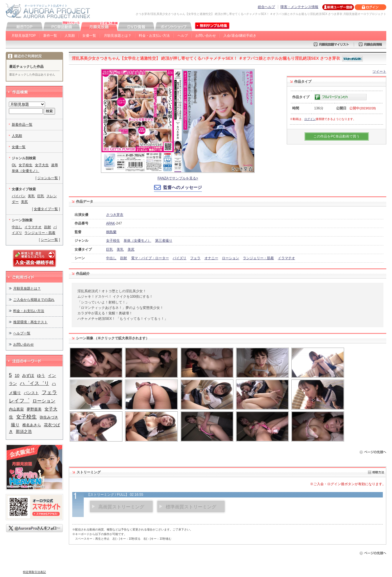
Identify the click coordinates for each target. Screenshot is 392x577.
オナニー (211, 258)
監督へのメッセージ (183, 187)
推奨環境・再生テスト (30, 322)
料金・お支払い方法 (154, 36)
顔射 (124, 258)
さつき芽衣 (115, 215)
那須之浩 (24, 432)
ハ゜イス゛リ (34, 383)
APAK (111, 223)
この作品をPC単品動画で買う (337, 136)
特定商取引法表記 (34, 572)
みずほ (28, 376)
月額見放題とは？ (118, 36)
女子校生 (113, 241)
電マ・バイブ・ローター (150, 258)
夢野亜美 (34, 409)
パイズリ (180, 258)
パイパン (19, 196)
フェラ (195, 258)
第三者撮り (164, 241)
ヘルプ (183, 36)
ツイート (379, 71)
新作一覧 (50, 36)
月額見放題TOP (24, 36)
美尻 (131, 249)
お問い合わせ (206, 36)
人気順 (70, 36)
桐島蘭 (111, 232)
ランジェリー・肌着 (258, 258)
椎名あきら (32, 425)
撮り (15, 425)
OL (14, 165)
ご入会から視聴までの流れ (34, 300)
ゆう (41, 376)
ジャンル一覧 (48, 178)
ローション (231, 258)
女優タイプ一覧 (46, 209)
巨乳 (110, 249)
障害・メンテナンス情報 (299, 7)
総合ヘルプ (266, 7)
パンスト (31, 393)
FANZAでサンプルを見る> (178, 178)
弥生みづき (49, 417)
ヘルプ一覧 (22, 333)
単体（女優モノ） (137, 241)
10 (17, 375)
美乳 (120, 249)
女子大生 (42, 165)
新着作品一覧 (22, 125)
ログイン (310, 119)
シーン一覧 (49, 240)
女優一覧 (89, 36)
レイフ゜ (19, 401)
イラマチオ (286, 258)
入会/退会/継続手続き (240, 36)
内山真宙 (16, 409)
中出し (111, 258)
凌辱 (54, 165)
